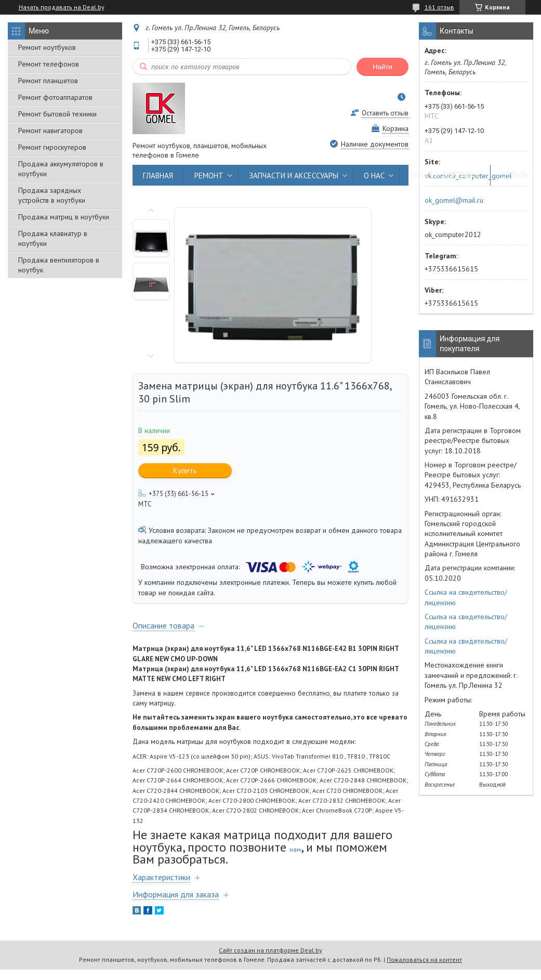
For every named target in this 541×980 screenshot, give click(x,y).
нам (295, 849)
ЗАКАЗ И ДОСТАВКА (445, 175)
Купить (185, 470)
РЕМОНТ (209, 175)
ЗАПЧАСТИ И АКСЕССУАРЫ (294, 175)
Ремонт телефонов (49, 64)
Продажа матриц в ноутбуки (64, 217)
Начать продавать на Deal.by (62, 7)
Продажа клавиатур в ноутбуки (53, 238)
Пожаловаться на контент (424, 959)
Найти (382, 67)
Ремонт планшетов (48, 81)
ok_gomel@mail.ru (454, 200)
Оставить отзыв (385, 113)
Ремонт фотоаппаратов (55, 97)
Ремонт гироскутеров (52, 147)
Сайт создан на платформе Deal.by (270, 950)
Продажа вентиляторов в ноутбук (59, 265)
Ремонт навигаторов (50, 130)
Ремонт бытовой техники (57, 114)
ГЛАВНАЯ (158, 175)
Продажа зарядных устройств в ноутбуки (52, 195)
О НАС (374, 175)
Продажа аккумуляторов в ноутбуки (61, 169)
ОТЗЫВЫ (516, 175)
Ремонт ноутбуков (47, 47)
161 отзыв (439, 7)
